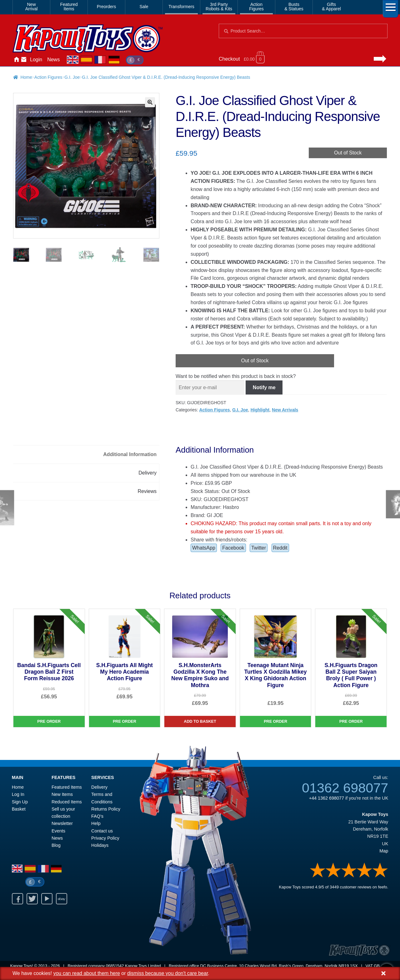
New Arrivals (285, 410)
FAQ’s (97, 816)
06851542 (115, 966)
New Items (62, 794)
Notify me (264, 387)
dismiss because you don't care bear (167, 973)
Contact (24, 60)
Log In (18, 794)
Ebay (62, 899)
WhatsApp (204, 548)
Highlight (260, 410)
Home (16, 60)
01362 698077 (345, 788)
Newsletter (62, 823)
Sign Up (20, 802)
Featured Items (67, 787)
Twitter (259, 548)
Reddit (280, 548)
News (53, 60)
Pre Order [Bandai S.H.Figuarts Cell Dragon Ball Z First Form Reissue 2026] (49, 721)
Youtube (47, 899)
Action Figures (48, 77)
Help (96, 823)
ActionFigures (256, 7)
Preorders (106, 7)
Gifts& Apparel (331, 7)
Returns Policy (106, 809)
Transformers (181, 7)
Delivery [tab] (147, 473)
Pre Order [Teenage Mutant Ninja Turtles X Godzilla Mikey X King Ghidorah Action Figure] (275, 721)
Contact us (102, 831)
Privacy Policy (105, 838)
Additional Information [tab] (130, 454)
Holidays (100, 845)
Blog (56, 845)
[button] (150, 102)
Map (384, 851)
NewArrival (32, 7)
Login (36, 60)
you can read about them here (86, 973)
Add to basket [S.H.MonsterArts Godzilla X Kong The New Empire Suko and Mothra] (200, 721)
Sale (144, 7)
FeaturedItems (69, 7)
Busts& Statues (294, 7)
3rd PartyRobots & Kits (219, 7)
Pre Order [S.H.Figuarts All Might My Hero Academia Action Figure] (125, 721)
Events (58, 831)
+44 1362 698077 (327, 798)
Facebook (233, 548)
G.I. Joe (72, 77)
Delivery (99, 787)
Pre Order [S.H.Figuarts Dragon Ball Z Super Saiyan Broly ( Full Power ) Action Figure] (351, 721)
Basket (19, 809)
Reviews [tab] (147, 491)
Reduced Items (67, 802)
